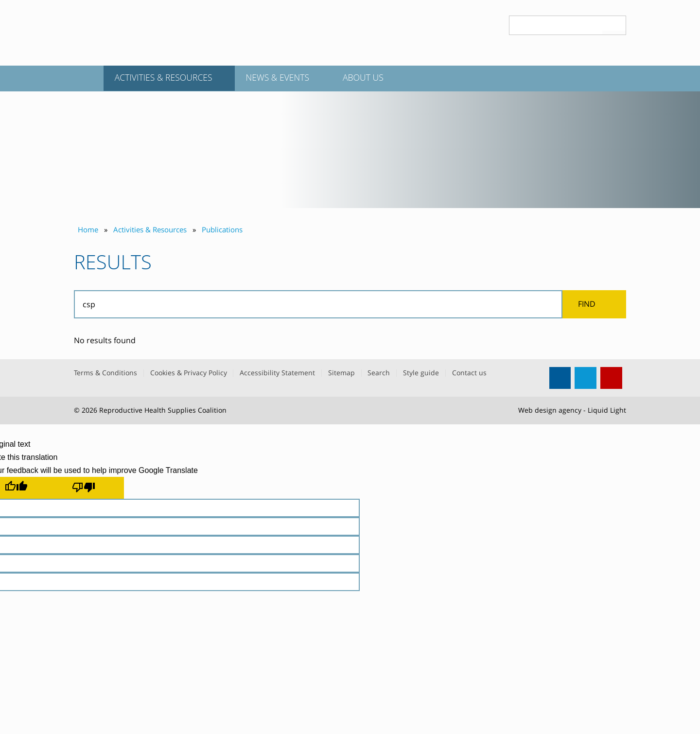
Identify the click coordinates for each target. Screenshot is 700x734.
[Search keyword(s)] (556, 25)
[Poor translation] (90, 488)
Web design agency (550, 410)
